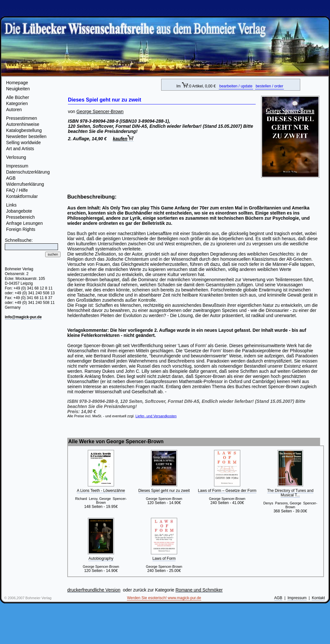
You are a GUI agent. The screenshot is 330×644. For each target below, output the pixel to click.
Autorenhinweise (23, 124)
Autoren (14, 110)
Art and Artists (20, 149)
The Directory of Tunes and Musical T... (290, 493)
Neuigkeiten (18, 89)
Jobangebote (19, 211)
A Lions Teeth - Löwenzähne (101, 491)
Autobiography (101, 558)
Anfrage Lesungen (24, 223)
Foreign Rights (21, 229)
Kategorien (17, 103)
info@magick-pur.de (23, 317)
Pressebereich (21, 217)
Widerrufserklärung (25, 184)
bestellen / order (269, 86)
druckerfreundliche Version (94, 590)
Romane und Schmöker (199, 590)
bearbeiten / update (236, 86)
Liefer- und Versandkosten (156, 416)
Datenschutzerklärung (28, 172)
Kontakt (318, 598)
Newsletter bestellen (26, 136)
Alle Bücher (18, 97)
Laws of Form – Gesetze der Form (227, 491)
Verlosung (16, 157)
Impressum (17, 166)
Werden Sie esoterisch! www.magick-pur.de (164, 598)
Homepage (17, 83)
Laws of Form (164, 558)
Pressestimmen (21, 118)
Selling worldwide (23, 143)
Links (11, 205)
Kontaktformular (22, 196)
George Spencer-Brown (100, 111)
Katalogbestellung (24, 130)
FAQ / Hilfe (17, 190)
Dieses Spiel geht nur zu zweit (164, 491)
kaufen (123, 139)
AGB (11, 178)
